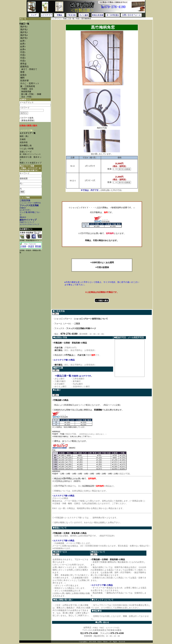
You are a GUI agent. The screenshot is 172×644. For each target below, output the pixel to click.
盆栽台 (23, 75)
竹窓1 (23, 52)
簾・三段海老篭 (28, 86)
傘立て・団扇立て (29, 69)
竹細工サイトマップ (27, 222)
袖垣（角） (25, 136)
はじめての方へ (25, 210)
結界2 (23, 44)
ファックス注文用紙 (29, 205)
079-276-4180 (91, 634)
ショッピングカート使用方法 (30, 203)
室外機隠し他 (26, 145)
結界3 (23, 47)
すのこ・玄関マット (30, 83)
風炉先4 (24, 35)
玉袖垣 (23, 139)
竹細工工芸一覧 (69, 19)
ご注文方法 (25, 200)
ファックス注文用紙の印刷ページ (81, 328)
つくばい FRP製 (27, 149)
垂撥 (22, 72)
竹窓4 (23, 61)
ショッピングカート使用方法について (91, 319)
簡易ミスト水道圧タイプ (32, 163)
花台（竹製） (27, 97)
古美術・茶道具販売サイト (29, 240)
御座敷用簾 (26, 92)
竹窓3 (23, 58)
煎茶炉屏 (24, 81)
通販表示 (23, 217)
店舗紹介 (23, 208)
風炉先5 (24, 38)
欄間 (22, 78)
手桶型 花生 (27, 89)
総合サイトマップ (28, 220)
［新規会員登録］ (28, 120)
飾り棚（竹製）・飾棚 (31, 94)
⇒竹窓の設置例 (102, 267)
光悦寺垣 (24, 142)
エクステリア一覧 (28, 133)
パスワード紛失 (27, 118)
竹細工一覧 (24, 24)
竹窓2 (23, 55)
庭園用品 (24, 67)
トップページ (56, 19)
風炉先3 (24, 32)
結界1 (23, 41)
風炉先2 (24, 29)
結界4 (23, 49)
